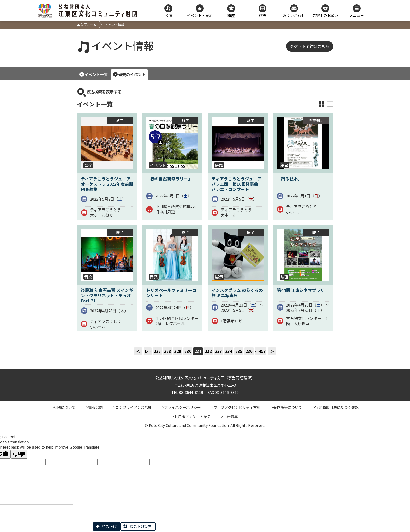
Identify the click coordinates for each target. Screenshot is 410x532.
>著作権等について (287, 407)
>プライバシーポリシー (181, 407)
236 (249, 351)
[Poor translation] (19, 454)
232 (208, 351)
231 (198, 351)
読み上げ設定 (141, 527)
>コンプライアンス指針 (132, 407)
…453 (260, 351)
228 (167, 351)
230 (188, 351)
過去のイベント (132, 74)
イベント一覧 (96, 74)
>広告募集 (230, 417)
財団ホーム (87, 24)
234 (229, 351)
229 (178, 351)
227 (157, 351)
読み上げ (109, 527)
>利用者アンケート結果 (192, 417)
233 (218, 351)
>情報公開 (94, 407)
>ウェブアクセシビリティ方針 (236, 407)
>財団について (64, 407)
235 (239, 351)
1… (148, 351)
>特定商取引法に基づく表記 (336, 407)
